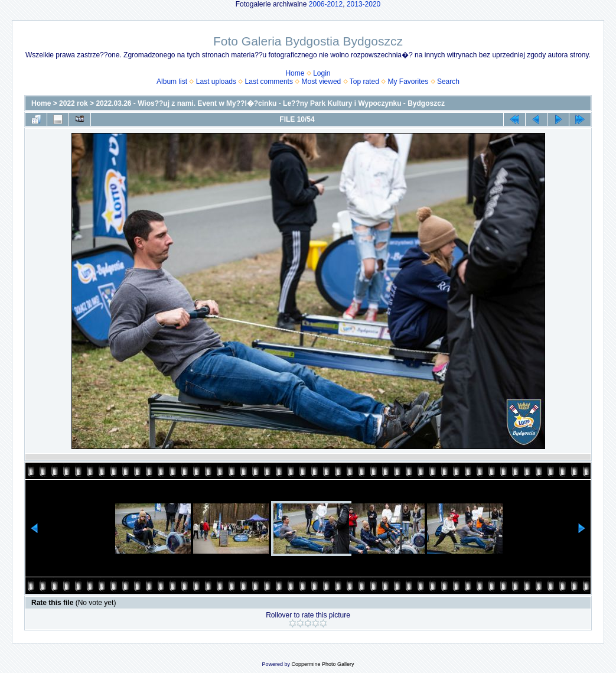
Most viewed (322, 82)
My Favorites (408, 82)
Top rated (364, 82)
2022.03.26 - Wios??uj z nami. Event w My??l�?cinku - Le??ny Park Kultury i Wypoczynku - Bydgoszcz (270, 103)
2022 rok (74, 103)
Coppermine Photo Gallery (322, 664)
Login (322, 73)
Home (295, 73)
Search (448, 82)
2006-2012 (326, 4)
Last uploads (216, 82)
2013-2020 (364, 4)
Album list (172, 82)
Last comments (269, 82)
